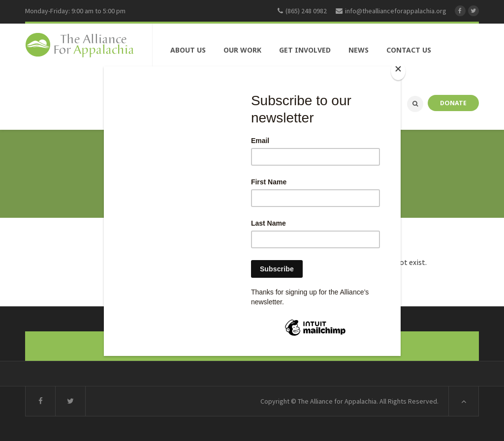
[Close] (398, 71)
